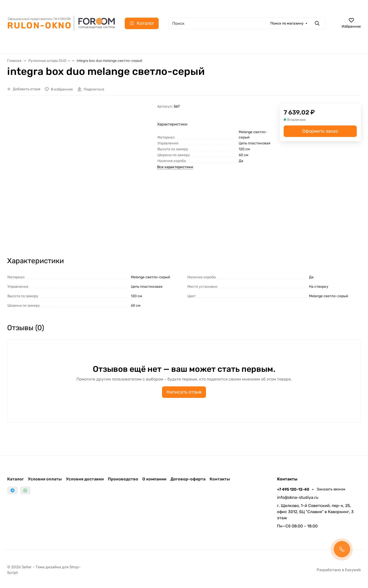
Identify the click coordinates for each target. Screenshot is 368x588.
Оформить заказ (320, 131)
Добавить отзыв (27, 89)
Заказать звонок (331, 489)
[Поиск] (247, 23)
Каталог (15, 479)
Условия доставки (85, 479)
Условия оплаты (45, 479)
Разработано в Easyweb (339, 570)
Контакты (220, 479)
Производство (123, 479)
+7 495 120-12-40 (294, 489)
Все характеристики (175, 167)
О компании (154, 479)
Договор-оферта (188, 479)
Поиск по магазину (287, 23)
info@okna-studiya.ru (298, 497)
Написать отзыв (184, 392)
